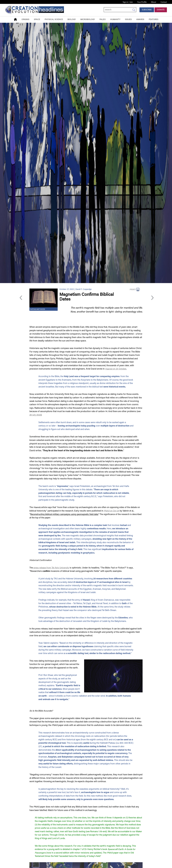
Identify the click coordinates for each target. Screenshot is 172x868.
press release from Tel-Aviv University (51, 568)
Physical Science (54, 20)
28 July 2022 (35, 415)
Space (37, 20)
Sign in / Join (128, 2)
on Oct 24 (111, 511)
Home (15, 19)
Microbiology (88, 20)
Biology (72, 20)
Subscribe (147, 10)
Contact (164, 2)
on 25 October (116, 369)
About (154, 2)
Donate (161, 10)
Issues (128, 20)
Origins (25, 20)
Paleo (103, 20)
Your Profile (142, 2)
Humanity (115, 20)
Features (154, 20)
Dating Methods (38, 309)
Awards (140, 20)
